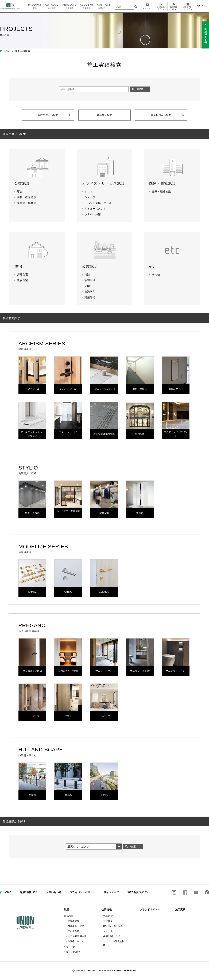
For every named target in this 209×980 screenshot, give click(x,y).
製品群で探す (104, 115)
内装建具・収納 (76, 926)
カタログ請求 (73, 952)
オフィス (90, 191)
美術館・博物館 (27, 203)
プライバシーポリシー (83, 892)
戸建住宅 (23, 274)
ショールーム (110, 931)
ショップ (90, 197)
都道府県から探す (161, 115)
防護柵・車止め (76, 941)
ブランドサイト (149, 910)
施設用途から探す (48, 115)
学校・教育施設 (27, 197)
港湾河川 (90, 292)
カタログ (71, 947)
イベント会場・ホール (98, 203)
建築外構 (90, 297)
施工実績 (180, 910)
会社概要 (108, 921)
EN (205, 6)
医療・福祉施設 (161, 191)
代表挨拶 (108, 916)
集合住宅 (23, 280)
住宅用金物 (74, 931)
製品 (67, 910)
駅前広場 (90, 280)
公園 (87, 286)
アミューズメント (95, 209)
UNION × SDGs (112, 926)
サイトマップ (111, 892)
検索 (140, 89)
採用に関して (27, 892)
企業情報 (107, 910)
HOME (7, 51)
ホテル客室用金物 (77, 936)
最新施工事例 (206, 36)
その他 (156, 274)
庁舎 (20, 191)
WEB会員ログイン (138, 892)
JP (199, 6)
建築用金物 (74, 921)
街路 (87, 274)
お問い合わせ (54, 892)
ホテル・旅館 (93, 214)
